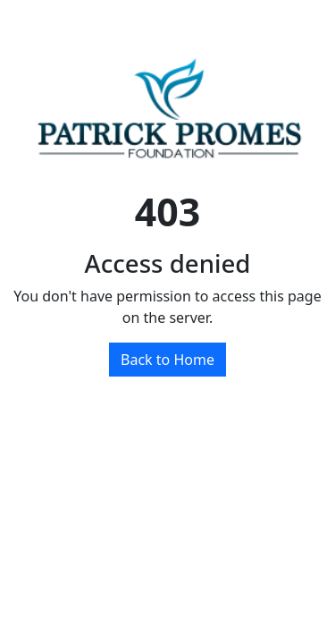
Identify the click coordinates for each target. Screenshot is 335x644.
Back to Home (167, 360)
